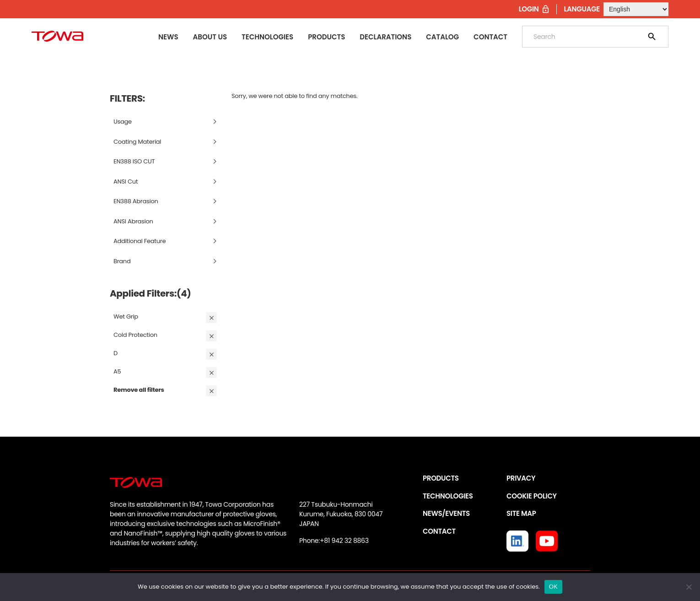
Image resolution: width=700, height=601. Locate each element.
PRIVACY (521, 478)
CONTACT (439, 531)
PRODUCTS (441, 478)
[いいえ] (689, 587)
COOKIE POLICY (532, 496)
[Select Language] (636, 9)
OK (553, 587)
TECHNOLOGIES (448, 496)
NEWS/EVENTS (446, 513)
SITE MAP (521, 513)
